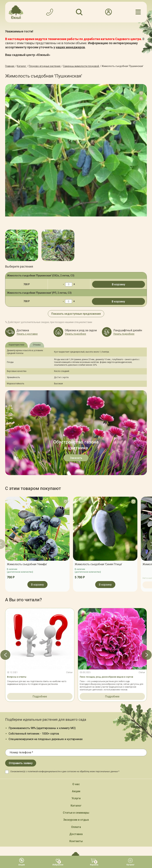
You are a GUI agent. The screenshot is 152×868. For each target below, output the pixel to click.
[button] (5, 570)
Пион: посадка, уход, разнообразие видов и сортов (106, 592)
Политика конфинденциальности (85, 836)
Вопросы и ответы (17, 592)
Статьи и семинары (76, 728)
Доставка (76, 749)
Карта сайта (55, 836)
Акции (76, 707)
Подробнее (40, 612)
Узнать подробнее (75, 334)
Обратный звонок (76, 795)
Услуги (76, 714)
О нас (76, 699)
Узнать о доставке (27, 334)
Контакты (76, 756)
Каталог (76, 721)
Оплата (76, 742)
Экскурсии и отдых (76, 735)
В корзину (119, 284)
